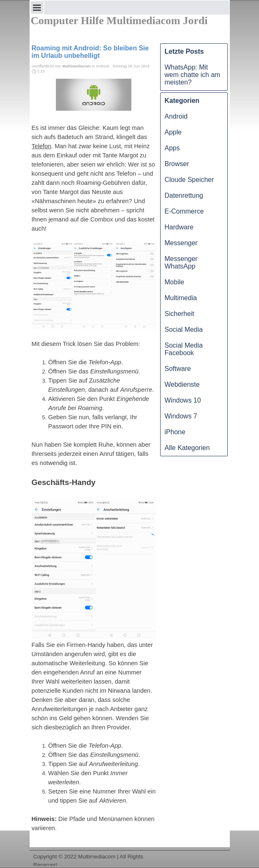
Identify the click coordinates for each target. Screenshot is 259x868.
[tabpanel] (130, 850)
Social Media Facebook (184, 349)
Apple (173, 132)
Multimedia (181, 298)
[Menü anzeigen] (37, 7)
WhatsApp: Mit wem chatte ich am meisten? (192, 75)
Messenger (181, 243)
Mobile (175, 282)
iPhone (175, 432)
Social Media (184, 330)
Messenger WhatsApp (181, 262)
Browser (177, 164)
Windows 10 (183, 400)
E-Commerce (184, 211)
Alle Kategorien (187, 448)
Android (176, 116)
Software (178, 369)
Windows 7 (181, 416)
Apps (172, 148)
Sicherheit (180, 314)
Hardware (179, 227)
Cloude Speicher (189, 180)
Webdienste (182, 384)
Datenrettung (184, 195)
